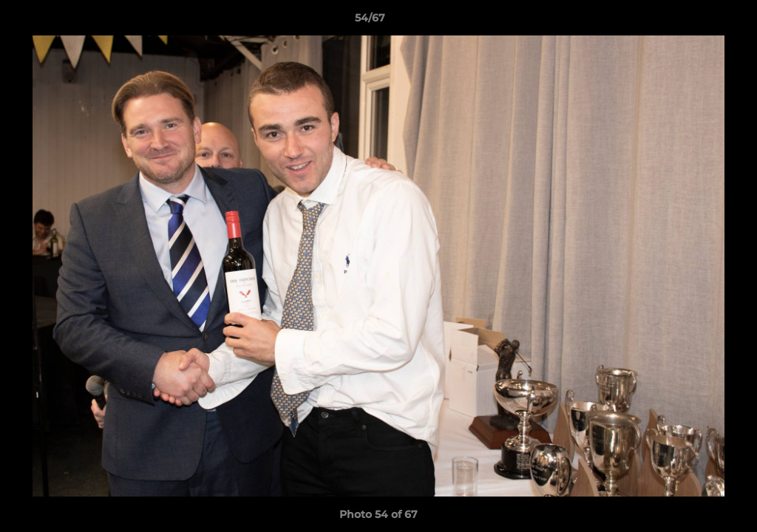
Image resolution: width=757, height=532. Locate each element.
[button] (695, 21)
